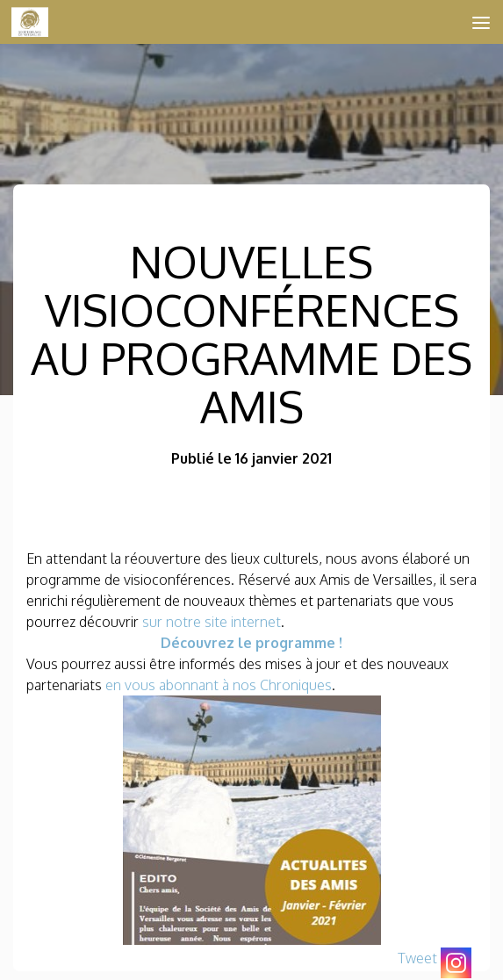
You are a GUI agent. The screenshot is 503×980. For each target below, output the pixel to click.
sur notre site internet (212, 622)
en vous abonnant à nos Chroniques (219, 685)
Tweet (417, 958)
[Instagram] (456, 963)
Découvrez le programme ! (251, 643)
